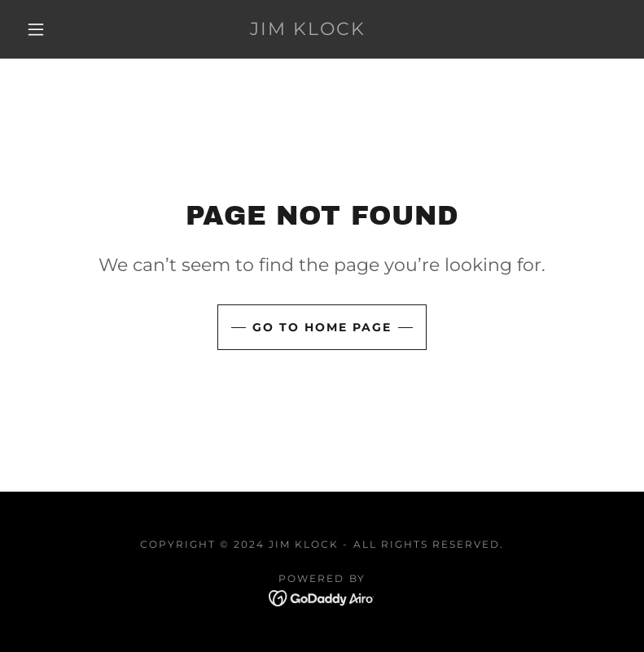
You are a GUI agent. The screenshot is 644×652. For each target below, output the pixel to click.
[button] (36, 29)
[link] (308, 31)
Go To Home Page (322, 327)
